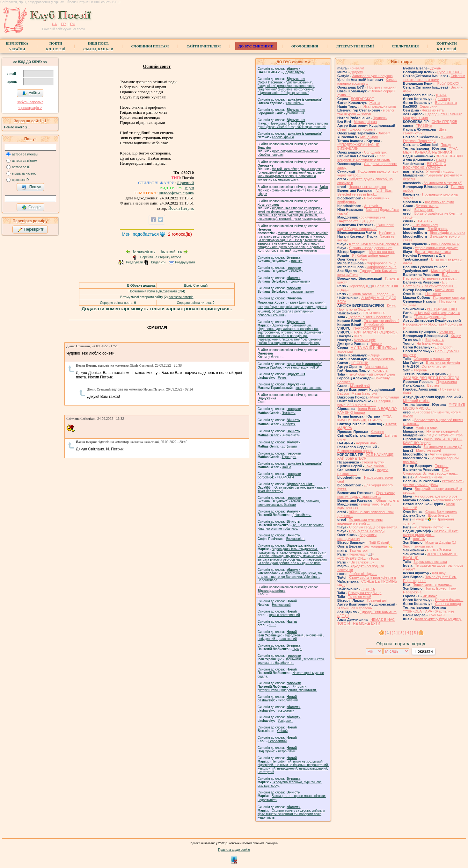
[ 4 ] (408, 633)
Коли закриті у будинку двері (438, 619)
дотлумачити (301, 281)
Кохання (377, 432)
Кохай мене (445, 290)
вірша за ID (20, 180)
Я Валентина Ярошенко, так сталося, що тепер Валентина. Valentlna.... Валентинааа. (290, 577)
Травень (380, 118)
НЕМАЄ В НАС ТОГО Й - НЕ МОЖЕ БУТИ (366, 621)
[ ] (388, 633)
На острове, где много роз (436, 496)
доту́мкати (289, 446)
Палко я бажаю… (449, 600)
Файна (287, 467)
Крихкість (380, 370)
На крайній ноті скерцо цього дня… (431, 533)
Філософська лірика (176, 193)
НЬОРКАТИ (285, 477)
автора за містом (25, 161)
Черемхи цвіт (365, 340)
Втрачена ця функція (443, 362)
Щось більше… (441, 515)
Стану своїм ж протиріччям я (373, 577)
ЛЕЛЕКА (368, 589)
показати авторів (181, 297)
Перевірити (31, 230)
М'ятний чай (360, 386)
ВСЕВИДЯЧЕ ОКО (442, 309)
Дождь (436, 68)
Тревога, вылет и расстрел (369, 317)
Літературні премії (355, 46)
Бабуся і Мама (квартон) (357, 393)
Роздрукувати (185, 262)
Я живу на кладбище (365, 593)
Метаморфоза (365, 122)
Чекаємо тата (433, 110)
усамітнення (295, 113)
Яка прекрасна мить (380, 106)
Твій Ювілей (379, 542)
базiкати (297, 271)
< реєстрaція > (30, 108)
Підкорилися (447, 382)
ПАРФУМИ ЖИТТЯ (369, 328)
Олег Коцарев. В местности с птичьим (364, 158)
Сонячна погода (448, 604)
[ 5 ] (415, 633)
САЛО (441, 160)
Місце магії (369, 137)
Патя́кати (289, 413)
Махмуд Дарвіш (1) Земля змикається (430, 544)
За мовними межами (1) (443, 447)
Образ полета (387, 500)
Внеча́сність (291, 435)
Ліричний (185, 183)
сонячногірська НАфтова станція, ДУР (361, 219)
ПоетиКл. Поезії (56, 46)
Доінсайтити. (302, 515)
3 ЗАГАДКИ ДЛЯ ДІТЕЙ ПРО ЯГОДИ (431, 376)
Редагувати (134, 262)
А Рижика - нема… (430, 477)
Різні (363, 259)
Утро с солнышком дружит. (437, 248)
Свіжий (283, 731)
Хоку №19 (437, 615)
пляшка (297, 261)
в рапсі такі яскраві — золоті (366, 112)
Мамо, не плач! (428, 450)
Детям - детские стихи (433, 252)
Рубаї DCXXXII (449, 83)
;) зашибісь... (294, 103)
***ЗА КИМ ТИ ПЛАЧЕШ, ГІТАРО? (364, 418)
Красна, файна (283, 137)
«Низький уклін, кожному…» (437, 313)
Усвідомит (285, 721)
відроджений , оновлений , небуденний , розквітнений (291, 637)
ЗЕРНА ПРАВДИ (450, 156)
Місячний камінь (416, 401)
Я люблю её (374, 325)
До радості (444, 347)
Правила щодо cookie (234, 850)
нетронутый (287, 751)
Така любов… (376, 466)
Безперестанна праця (355, 451)
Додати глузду (294, 72)
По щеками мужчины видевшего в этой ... (360, 521)
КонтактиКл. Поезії (446, 46)
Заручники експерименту (357, 537)
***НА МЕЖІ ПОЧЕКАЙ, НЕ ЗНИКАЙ (430, 150)
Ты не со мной (359, 597)
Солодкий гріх (375, 152)
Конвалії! (357, 68)
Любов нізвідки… (363, 574)
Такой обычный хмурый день (371, 374)
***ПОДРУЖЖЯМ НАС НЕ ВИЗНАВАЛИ (358, 147)
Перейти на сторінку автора (161, 257)
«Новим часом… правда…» (371, 294)
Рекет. (282, 378)
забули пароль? (30, 102)
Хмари (456, 336)
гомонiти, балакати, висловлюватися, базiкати (289, 503)
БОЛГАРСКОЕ (362, 99)
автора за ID (21, 167)
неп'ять (419, 539)
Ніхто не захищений (442, 431)
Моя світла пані (382, 252)
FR (64, 24)
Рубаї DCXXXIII (450, 72)
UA (54, 24)
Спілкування (405, 46)
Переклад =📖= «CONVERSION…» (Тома (358, 556)
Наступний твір (171, 251)
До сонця (443, 99)
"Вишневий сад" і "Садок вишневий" (366, 227)
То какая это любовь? (382, 321)
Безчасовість (296, 539)
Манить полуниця (385, 397)
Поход (446, 145)
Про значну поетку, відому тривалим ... (366, 495)
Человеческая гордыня (367, 187)
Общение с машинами (432, 359)
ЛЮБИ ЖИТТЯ (373, 313)
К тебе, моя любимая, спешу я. (374, 244)
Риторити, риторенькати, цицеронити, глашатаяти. (287, 688)
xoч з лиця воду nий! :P (302, 367)
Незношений (281, 605)
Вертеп (433, 385)
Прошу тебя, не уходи (367, 531)
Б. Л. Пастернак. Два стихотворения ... (430, 284)
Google (31, 207)
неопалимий (278, 741)
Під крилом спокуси (449, 298)
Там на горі (358, 550)
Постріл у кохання (382, 87)
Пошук (31, 187)
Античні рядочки (443, 454)
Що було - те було (439, 202)
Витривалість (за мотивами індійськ (433, 483)
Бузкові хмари (427, 206)
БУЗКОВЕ (447, 332)
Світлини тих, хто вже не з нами (434, 78)
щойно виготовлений (285, 615)
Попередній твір (143, 251)
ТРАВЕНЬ (424, 126)
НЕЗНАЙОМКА (439, 550)
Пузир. (297, 649)
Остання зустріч (434, 366)
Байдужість (435, 340)
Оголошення (305, 46)
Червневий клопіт (447, 500)
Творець (420, 370)
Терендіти (289, 457)
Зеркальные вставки (430, 562)
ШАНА (441, 95)
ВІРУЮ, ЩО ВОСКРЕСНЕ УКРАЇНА (425, 166)
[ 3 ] (401, 633)
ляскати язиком (303, 292)
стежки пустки (373, 462)
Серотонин (428, 106)
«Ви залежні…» (361, 562)
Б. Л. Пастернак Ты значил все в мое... (430, 276)
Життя (375, 103)
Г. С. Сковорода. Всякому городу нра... (430, 471)
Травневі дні (377, 600)
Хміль (359, 336)
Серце (375, 355)
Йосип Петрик (181, 208)
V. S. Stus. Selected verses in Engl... (365, 192)
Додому (357, 72)
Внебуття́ (289, 424)
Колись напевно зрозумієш (367, 82)
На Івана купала (429, 343)
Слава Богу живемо (441, 512)
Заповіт (384, 133)
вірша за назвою (24, 173)
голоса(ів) (180, 234)
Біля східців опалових (447, 233)
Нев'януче (387, 233)
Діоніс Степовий (196, 286)
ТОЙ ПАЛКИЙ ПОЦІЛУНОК (375, 332)
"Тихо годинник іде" (430, 317)
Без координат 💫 (378, 546)
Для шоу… (440, 573)
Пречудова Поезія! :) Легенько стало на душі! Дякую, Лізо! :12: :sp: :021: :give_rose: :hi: (293, 125)
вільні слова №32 (446, 244)
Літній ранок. (438, 229)
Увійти (31, 93)
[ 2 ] (395, 633)
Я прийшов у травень (355, 608)
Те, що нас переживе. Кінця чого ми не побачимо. (291, 527)
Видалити (158, 262)
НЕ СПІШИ (359, 363)
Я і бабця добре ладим (371, 255)
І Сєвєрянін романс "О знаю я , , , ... (365, 403)
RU (73, 24)
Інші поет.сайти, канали (98, 46)
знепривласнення (308, 388)
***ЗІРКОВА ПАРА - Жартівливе (429, 611)
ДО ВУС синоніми (256, 46)
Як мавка (430, 596)
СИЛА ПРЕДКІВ (444, 122)
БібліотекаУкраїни (17, 46)
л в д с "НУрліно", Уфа (444, 435)
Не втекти (433, 294)
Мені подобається (140, 234)
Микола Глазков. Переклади (428, 139)
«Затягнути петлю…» (432, 527)
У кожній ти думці (440, 171)
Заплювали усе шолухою (372, 76)
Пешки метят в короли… (432, 585)
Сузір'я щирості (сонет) (356, 129)
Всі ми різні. (424, 210)
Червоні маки (367, 443)
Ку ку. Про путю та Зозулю (366, 307)
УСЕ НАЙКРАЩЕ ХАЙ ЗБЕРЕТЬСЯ (365, 456)
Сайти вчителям (204, 46)
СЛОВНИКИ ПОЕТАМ (150, 46)
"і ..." (273, 625)
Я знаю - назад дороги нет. (371, 248)
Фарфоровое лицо (382, 263)
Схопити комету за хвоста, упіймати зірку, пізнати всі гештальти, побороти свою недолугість (291, 814)
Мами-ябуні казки (445, 271)
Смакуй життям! (382, 359)
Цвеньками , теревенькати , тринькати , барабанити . (292, 661)
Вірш (189, 188)
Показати (424, 651)
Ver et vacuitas (377, 367)
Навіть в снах (427, 427)
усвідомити (286, 710)
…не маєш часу (425, 225)
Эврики (376, 344)
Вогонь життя (446, 103)
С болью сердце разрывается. (374, 527)
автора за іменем (25, 154)
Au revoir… (373, 206)
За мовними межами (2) (443, 183)
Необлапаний (288, 700)
